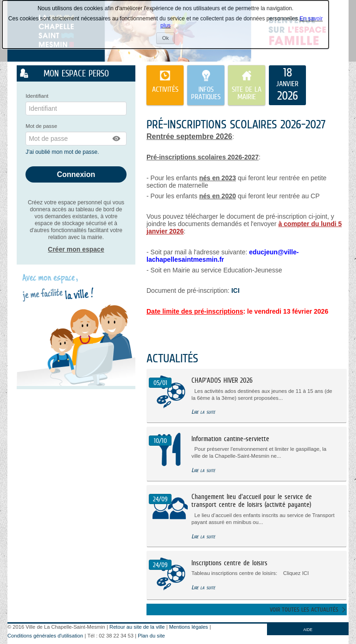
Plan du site (151, 636)
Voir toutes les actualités (304, 609)
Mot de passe (41, 126)
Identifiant (37, 96)
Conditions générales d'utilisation (45, 636)
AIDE (308, 630)
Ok (168, 39)
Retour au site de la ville (137, 627)
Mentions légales (189, 627)
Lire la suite (203, 412)
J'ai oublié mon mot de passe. (63, 152)
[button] (117, 139)
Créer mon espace (76, 249)
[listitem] (287, 85)
